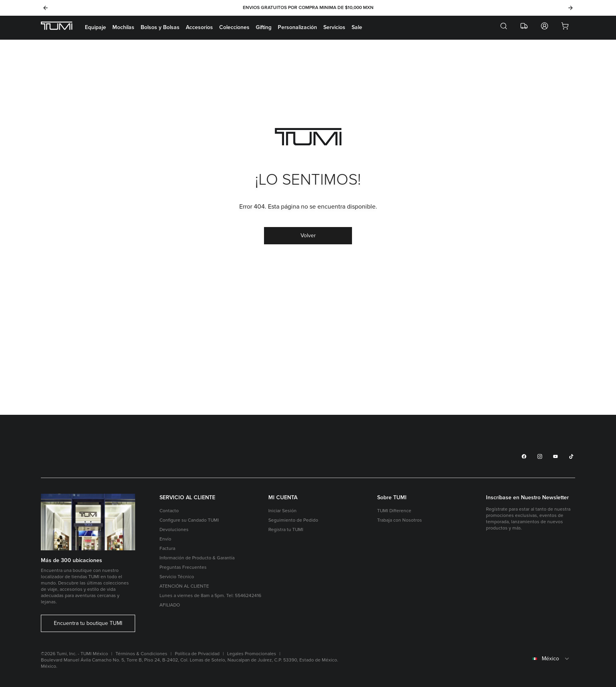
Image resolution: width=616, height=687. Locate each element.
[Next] (570, 8)
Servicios (334, 27)
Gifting (264, 27)
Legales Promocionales (252, 654)
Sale (357, 27)
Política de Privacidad (197, 654)
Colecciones (234, 27)
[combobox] (531, 659)
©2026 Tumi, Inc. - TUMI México (74, 654)
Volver (308, 235)
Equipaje (95, 27)
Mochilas (123, 27)
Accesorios (199, 27)
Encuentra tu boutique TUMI (88, 623)
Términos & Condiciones (141, 654)
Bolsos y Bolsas (160, 27)
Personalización (297, 27)
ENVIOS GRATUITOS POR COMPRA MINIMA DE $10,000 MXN (308, 8)
